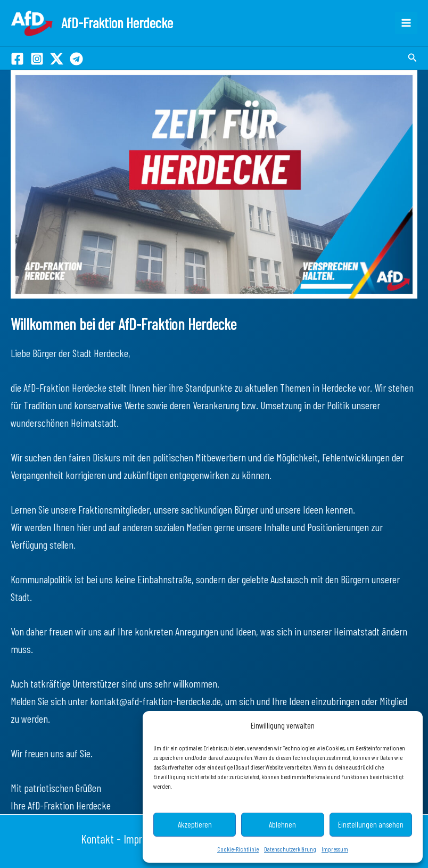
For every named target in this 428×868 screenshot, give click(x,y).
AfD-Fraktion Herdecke (117, 22)
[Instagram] (37, 59)
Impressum (335, 849)
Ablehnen (282, 824)
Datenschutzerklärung (290, 849)
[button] (413, 58)
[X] (57, 59)
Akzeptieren (195, 824)
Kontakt (97, 839)
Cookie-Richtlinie (238, 849)
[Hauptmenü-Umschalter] (406, 23)
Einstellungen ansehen (371, 824)
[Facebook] (17, 59)
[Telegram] (76, 59)
